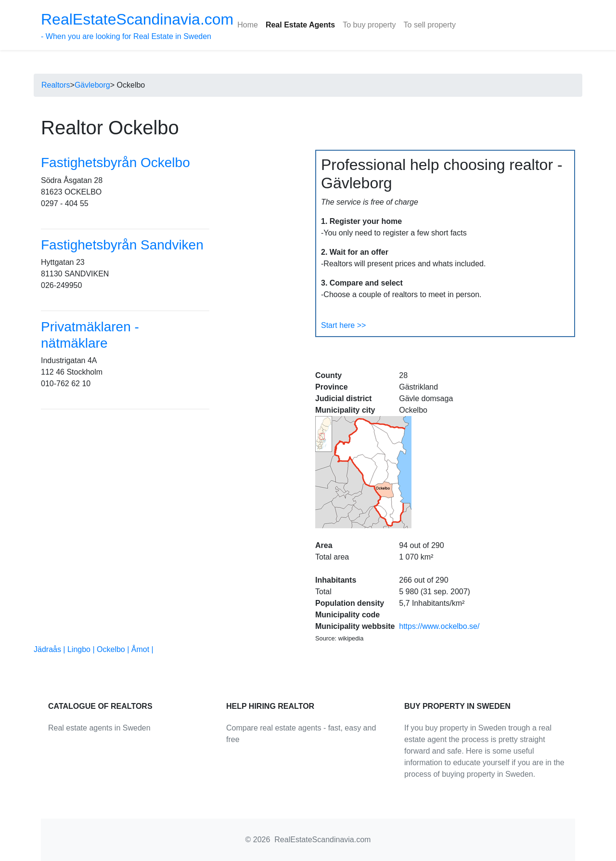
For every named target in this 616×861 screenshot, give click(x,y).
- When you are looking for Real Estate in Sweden (137, 26)
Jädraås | (51, 649)
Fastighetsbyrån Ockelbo (115, 163)
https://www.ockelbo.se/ (439, 626)
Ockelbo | (114, 649)
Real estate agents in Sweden (99, 728)
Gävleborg (92, 85)
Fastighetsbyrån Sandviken (122, 245)
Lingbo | (82, 649)
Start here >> (343, 325)
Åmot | (142, 649)
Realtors (56, 85)
